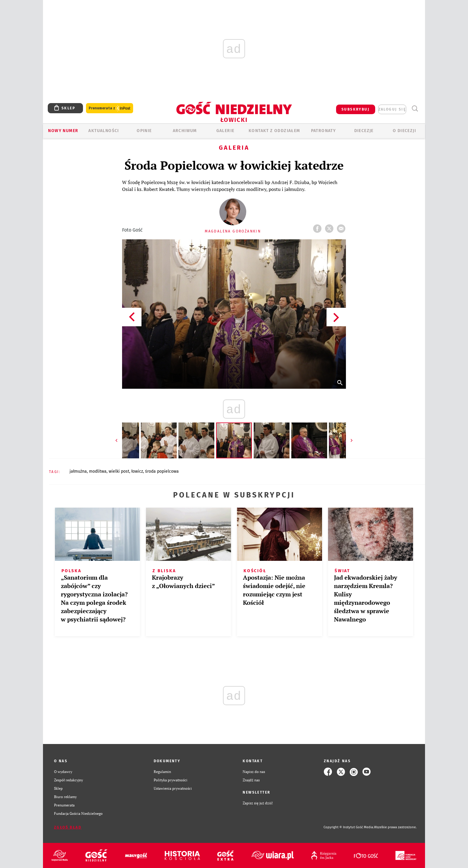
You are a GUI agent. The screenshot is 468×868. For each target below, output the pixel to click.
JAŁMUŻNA (78, 471)
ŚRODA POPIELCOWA (162, 471)
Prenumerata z (110, 108)
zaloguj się (392, 109)
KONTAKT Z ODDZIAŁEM (274, 131)
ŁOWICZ (137, 471)
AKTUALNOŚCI (104, 131)
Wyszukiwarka (415, 109)
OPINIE (144, 131)
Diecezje (364, 131)
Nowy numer (63, 131)
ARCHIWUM (185, 131)
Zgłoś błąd (68, 827)
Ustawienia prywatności (173, 788)
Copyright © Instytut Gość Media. (349, 827)
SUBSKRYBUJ (355, 109)
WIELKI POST (119, 471)
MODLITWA (98, 471)
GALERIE (225, 131)
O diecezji (404, 131)
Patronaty (324, 131)
